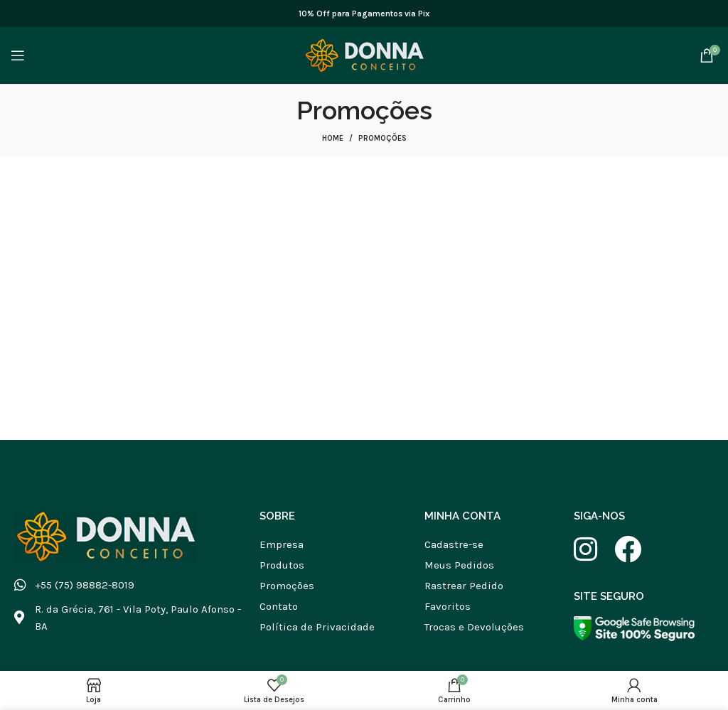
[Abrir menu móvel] (18, 55)
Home (333, 138)
